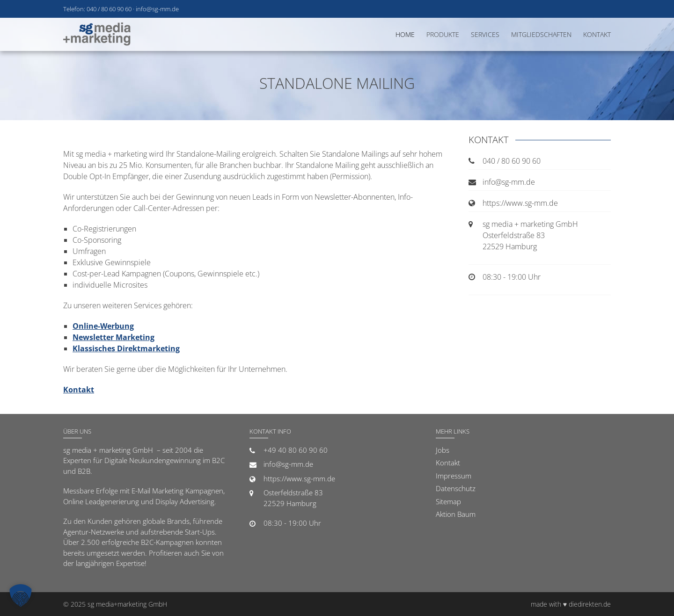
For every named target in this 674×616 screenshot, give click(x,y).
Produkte (443, 34)
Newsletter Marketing (114, 337)
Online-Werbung (103, 326)
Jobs (443, 450)
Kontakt (597, 34)
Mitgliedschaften (541, 34)
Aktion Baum (456, 514)
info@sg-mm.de (157, 9)
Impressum (454, 476)
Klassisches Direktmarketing (126, 348)
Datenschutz (456, 488)
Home (405, 34)
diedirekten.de (590, 604)
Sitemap (448, 501)
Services (485, 34)
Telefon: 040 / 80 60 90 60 (97, 9)
